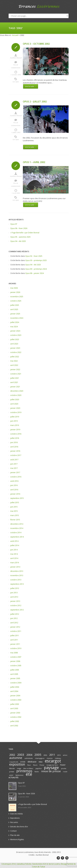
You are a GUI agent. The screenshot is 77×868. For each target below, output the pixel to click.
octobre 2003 (16, 700)
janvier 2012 (15, 627)
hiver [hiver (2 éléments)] (63, 765)
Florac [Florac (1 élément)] (42, 765)
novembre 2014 (17, 528)
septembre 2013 (17, 584)
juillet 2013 (15, 588)
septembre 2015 (17, 498)
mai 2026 (14, 288)
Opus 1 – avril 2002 (34, 162)
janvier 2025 (15, 314)
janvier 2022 (15, 369)
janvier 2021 (15, 387)
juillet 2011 (15, 636)
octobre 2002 (16, 717)
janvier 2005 (15, 678)
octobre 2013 (16, 580)
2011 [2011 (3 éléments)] (52, 755)
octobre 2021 (16, 374)
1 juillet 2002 (16, 132)
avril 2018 (14, 447)
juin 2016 (14, 485)
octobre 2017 (16, 455)
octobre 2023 (16, 335)
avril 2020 (14, 404)
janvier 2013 (15, 601)
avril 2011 (14, 640)
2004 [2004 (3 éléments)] (29, 755)
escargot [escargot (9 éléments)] (53, 761)
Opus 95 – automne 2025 (20, 237)
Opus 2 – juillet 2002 (35, 102)
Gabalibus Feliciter (24, 864)
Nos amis (14, 822)
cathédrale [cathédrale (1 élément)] (29, 758)
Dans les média (16, 814)
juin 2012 (14, 618)
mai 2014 (14, 554)
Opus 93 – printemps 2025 (36, 260)
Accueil (15, 35)
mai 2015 (14, 511)
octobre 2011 (16, 631)
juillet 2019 (15, 417)
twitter (58, 858)
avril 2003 (14, 708)
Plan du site (15, 835)
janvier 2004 (15, 696)
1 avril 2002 (16, 193)
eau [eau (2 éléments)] (41, 762)
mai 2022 (14, 361)
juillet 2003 (15, 704)
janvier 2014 (15, 567)
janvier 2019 (15, 430)
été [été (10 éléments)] (29, 774)
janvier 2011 (15, 644)
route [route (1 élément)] (65, 772)
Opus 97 (14, 224)
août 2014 (14, 541)
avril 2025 (14, 309)
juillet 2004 (15, 687)
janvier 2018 (15, 451)
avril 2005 (14, 674)
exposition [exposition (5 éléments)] (17, 764)
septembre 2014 (17, 537)
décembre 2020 (17, 391)
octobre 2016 (16, 477)
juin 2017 (14, 464)
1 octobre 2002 (16, 75)
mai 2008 (14, 653)
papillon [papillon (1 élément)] (39, 768)
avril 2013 (14, 597)
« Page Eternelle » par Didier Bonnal (25, 233)
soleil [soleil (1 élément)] (11, 775)
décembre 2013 (17, 571)
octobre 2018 (16, 434)
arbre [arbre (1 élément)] (65, 755)
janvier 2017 (15, 472)
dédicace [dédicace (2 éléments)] (32, 762)
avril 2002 (14, 726)
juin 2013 (14, 593)
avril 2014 (14, 558)
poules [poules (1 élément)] (64, 768)
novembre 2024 (17, 318)
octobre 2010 (16, 648)
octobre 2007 (16, 657)
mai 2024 (14, 327)
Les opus (16, 82)
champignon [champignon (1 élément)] (40, 758)
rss (67, 858)
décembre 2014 (17, 524)
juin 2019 (14, 421)
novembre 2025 (17, 297)
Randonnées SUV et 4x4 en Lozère (46, 864)
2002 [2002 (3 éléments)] (12, 755)
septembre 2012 (17, 610)
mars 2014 (15, 563)
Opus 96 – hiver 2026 (19, 228)
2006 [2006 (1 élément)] (45, 755)
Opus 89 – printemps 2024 (36, 269)
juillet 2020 (15, 400)
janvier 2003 (15, 713)
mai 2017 (14, 468)
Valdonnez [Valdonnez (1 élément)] (19, 775)
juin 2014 (14, 550)
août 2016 (14, 481)
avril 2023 (14, 344)
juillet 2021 (15, 378)
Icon (16, 47)
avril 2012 (14, 623)
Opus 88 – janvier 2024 (34, 273)
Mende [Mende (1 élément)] (12, 768)
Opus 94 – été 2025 (18, 241)
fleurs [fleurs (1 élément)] (35, 765)
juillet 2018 (15, 438)
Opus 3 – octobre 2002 (36, 44)
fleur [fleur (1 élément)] (29, 765)
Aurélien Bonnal (16, 58)
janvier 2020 (15, 408)
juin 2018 (14, 442)
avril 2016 (14, 490)
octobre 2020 (16, 395)
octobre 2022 (16, 352)
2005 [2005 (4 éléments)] (38, 755)
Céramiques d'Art (9, 864)
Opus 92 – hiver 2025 (34, 256)
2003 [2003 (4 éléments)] (21, 755)
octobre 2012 (16, 605)
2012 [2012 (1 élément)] (59, 755)
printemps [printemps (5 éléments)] (24, 771)
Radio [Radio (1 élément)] (37, 772)
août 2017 (14, 460)
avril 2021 (14, 382)
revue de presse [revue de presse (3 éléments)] (51, 771)
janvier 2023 (15, 348)
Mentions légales (17, 839)
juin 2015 (14, 507)
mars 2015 (15, 515)
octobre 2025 (16, 301)
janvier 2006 (15, 661)
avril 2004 (14, 691)
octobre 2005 (16, 666)
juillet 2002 (15, 721)
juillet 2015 (15, 503)
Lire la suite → (31, 86)
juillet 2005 (15, 670)
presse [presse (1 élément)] (12, 772)
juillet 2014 (15, 545)
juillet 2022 (15, 357)
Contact (13, 831)
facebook (63, 858)
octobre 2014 (16, 533)
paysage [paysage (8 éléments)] (51, 768)
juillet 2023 (15, 339)
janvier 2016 (15, 494)
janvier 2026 (15, 292)
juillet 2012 (15, 614)
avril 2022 (14, 365)
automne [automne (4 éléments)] (16, 758)
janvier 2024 (15, 331)
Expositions (15, 818)
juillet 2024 (15, 322)
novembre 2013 (17, 575)
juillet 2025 (15, 305)
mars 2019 (15, 425)
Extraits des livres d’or (19, 827)
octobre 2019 (16, 412)
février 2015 (15, 520)
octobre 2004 (16, 683)
